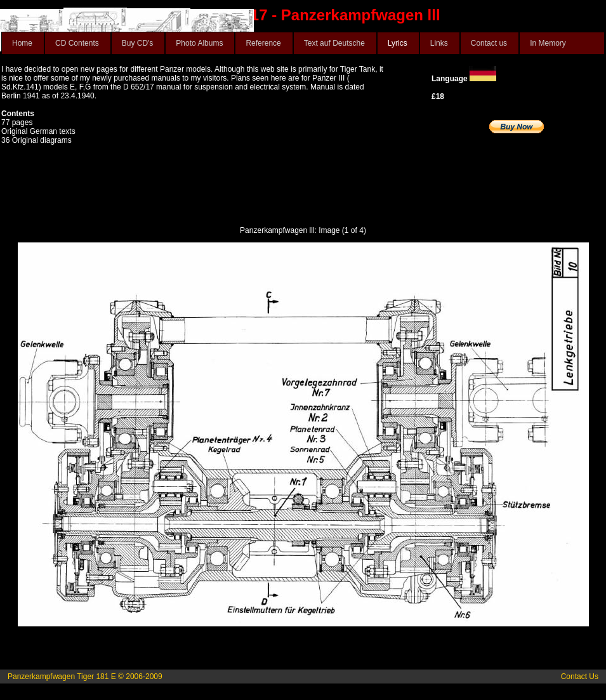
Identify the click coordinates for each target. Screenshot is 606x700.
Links (439, 43)
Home (22, 43)
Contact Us (580, 677)
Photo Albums (199, 43)
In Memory (548, 43)
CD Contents (77, 43)
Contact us (489, 43)
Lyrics (398, 43)
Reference (263, 43)
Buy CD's (138, 43)
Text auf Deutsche (334, 43)
